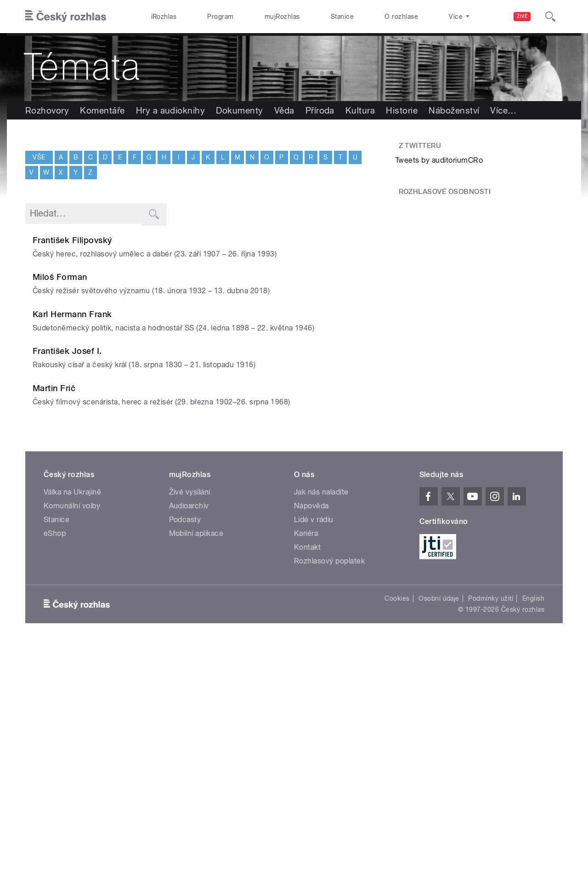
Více (503, 110)
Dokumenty (239, 110)
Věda (284, 110)
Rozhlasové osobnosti (445, 192)
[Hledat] (550, 17)
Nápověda (311, 736)
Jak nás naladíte (321, 722)
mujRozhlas (282, 17)
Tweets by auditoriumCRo (439, 160)
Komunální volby (72, 736)
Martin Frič (127, 564)
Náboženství (454, 110)
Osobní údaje (439, 829)
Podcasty (185, 750)
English (533, 829)
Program (220, 17)
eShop (55, 764)
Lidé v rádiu (314, 750)
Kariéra (306, 764)
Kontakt (307, 777)
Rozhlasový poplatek (329, 791)
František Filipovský (146, 240)
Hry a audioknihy (171, 110)
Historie (402, 110)
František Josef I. (141, 483)
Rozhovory (47, 110)
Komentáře (102, 110)
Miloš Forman (133, 321)
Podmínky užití (491, 829)
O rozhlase (401, 17)
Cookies (397, 829)
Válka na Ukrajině (72, 722)
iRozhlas (164, 17)
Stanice (342, 17)
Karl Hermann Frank (146, 402)
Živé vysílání (190, 722)
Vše (39, 157)
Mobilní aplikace (196, 764)
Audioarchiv (189, 736)
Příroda (320, 110)
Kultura (360, 110)
